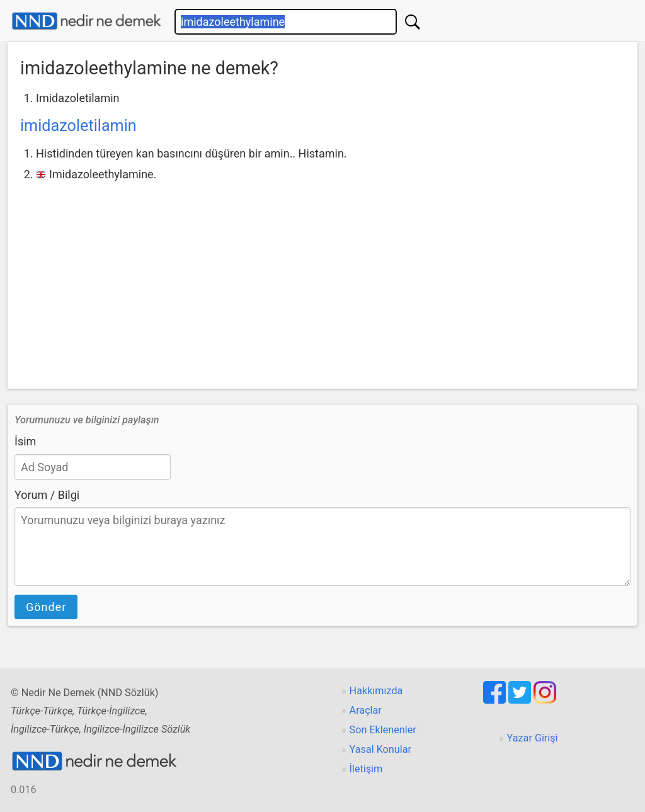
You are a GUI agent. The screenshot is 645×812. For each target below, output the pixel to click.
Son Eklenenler (383, 730)
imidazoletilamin (78, 126)
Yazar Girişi (533, 738)
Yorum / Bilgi (47, 495)
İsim (25, 441)
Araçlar (366, 710)
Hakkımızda (376, 691)
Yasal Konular (380, 749)
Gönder (46, 607)
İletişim (366, 769)
